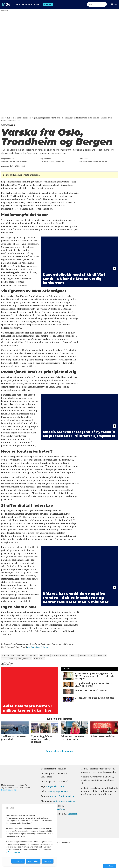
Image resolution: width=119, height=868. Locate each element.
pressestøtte (9, 659)
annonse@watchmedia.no (63, 797)
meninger (44, 655)
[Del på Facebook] (3, 664)
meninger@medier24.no (37, 647)
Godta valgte (33, 861)
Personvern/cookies (9, 791)
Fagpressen (72, 815)
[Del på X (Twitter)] (7, 664)
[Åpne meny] (115, 4)
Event (37, 4)
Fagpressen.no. (14, 852)
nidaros (33, 655)
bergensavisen (87, 655)
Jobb (17, 4)
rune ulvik (39, 659)
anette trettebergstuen (15, 655)
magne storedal (59, 655)
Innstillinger (110, 866)
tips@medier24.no (55, 787)
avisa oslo (101, 655)
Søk (87, 2)
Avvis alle (48, 861)
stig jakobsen (24, 659)
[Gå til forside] (6, 4)
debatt (73, 655)
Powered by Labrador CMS (59, 843)
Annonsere (27, 4)
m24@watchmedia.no (64, 802)
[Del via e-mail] (11, 664)
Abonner (48, 4)
